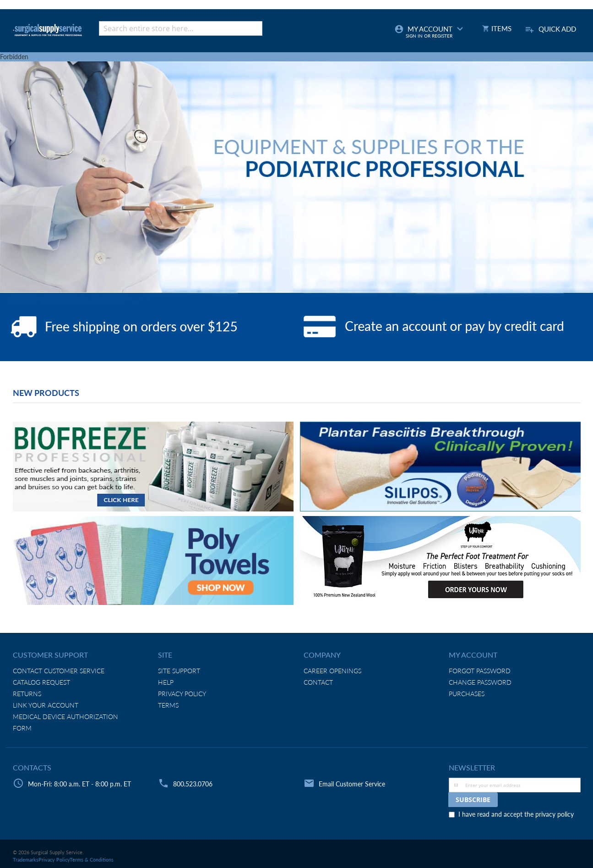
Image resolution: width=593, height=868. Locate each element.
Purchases (467, 694)
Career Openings (332, 671)
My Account (430, 32)
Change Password (480, 682)
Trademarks (26, 860)
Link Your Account (46, 705)
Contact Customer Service (59, 671)
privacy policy (555, 814)
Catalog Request (41, 682)
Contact (318, 682)
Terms (168, 705)
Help (166, 682)
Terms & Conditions (92, 860)
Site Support (179, 671)
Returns (27, 694)
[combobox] (181, 28)
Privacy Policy (182, 694)
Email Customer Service (352, 784)
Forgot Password (480, 671)
